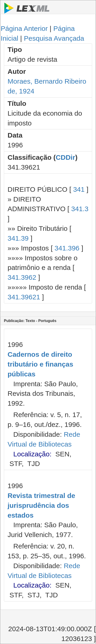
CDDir (65, 157)
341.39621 (24, 297)
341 (79, 189)
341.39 (18, 238)
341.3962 (22, 277)
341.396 (67, 248)
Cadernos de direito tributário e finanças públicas (40, 364)
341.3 (80, 209)
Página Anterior (24, 28)
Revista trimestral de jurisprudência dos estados (41, 505)
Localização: (32, 454)
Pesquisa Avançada (54, 38)
